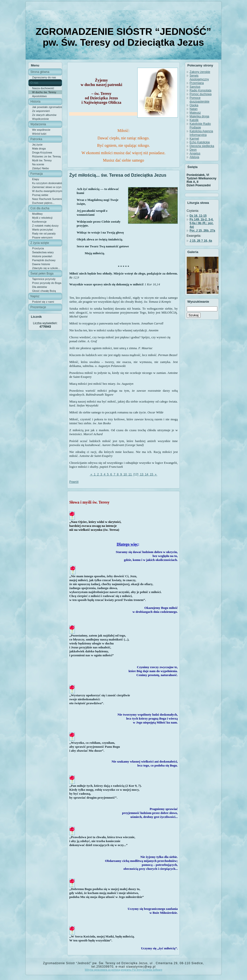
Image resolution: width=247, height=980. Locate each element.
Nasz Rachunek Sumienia (47, 199)
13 (142, 474)
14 (146, 474)
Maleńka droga (199, 116)
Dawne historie (41, 264)
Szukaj (194, 315)
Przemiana (197, 83)
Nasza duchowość (43, 88)
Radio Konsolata (201, 90)
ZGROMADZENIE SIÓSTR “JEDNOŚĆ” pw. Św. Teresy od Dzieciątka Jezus (123, 37)
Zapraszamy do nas (44, 77)
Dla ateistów (40, 287)
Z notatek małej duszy (45, 226)
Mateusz (195, 113)
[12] (136, 474)
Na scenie (38, 164)
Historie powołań (42, 256)
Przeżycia (38, 248)
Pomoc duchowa (201, 94)
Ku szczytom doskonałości (47, 183)
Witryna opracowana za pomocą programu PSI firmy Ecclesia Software (123, 970)
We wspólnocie (41, 130)
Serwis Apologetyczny (199, 77)
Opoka (194, 105)
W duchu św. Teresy (44, 92)
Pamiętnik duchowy (44, 260)
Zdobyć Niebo (41, 168)
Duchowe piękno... (43, 203)
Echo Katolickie (200, 142)
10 (125, 474)
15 (151, 474)
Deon (193, 150)
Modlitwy (37, 214)
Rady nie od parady (44, 234)
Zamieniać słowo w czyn (47, 187)
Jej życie (37, 145)
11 (130, 474)
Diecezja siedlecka (202, 146)
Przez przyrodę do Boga (47, 283)
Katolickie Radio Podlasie (200, 126)
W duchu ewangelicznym (47, 191)
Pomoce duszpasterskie (200, 100)
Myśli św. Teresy (42, 160)
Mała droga (39, 149)
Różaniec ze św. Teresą (46, 156)
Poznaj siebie (40, 195)
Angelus (195, 153)
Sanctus (195, 87)
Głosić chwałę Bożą (44, 291)
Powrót (74, 482)
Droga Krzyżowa (42, 152)
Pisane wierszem (42, 237)
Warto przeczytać (43, 230)
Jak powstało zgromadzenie (47, 107)
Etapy (36, 179)
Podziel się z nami (43, 302)
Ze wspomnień (41, 111)
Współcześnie (41, 119)
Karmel (194, 139)
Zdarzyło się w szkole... (46, 268)
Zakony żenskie (200, 72)
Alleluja (195, 157)
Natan (194, 109)
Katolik (194, 120)
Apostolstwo (39, 96)
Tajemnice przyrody (44, 279)
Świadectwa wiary (43, 252)
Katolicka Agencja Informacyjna (201, 133)
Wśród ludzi (39, 134)
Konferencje (39, 222)
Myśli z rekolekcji (42, 218)
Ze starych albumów (44, 115)
